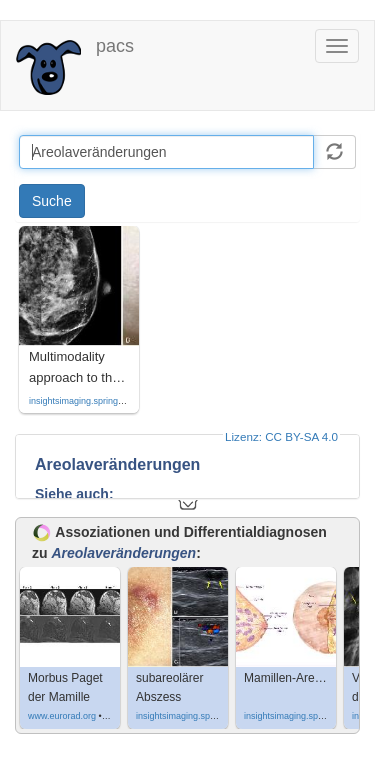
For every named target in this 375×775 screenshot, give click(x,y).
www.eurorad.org (62, 716)
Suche (52, 201)
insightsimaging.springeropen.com (97, 401)
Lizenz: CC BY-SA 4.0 (281, 436)
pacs (115, 46)
